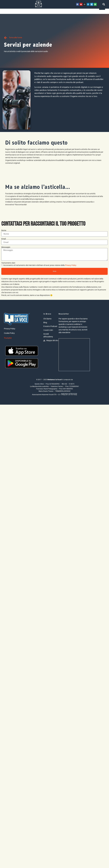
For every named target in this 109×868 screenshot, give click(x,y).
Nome (4, 230)
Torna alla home (15, 37)
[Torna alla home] (6, 38)
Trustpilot (8, 338)
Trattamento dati (8, 263)
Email (4, 239)
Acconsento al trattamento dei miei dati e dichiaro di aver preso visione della (40, 265)
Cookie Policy (9, 333)
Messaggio (6, 247)
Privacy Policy (71, 265)
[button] (104, 4)
